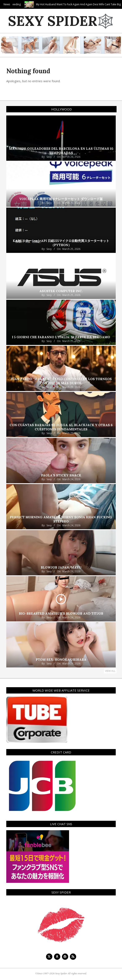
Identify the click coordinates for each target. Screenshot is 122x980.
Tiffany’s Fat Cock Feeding (25, 4)
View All (110, 671)
